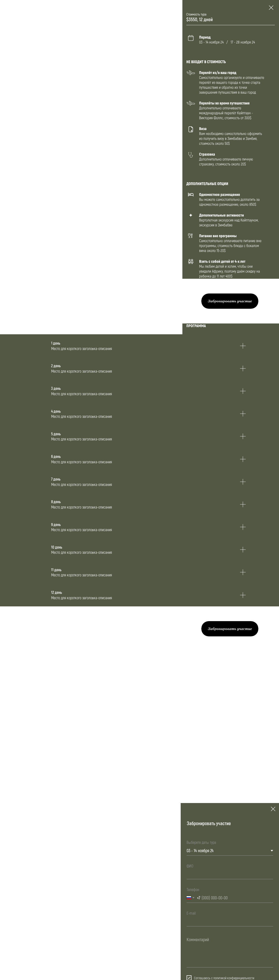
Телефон (193, 889)
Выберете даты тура (201, 842)
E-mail (191, 913)
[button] (230, 301)
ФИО (190, 866)
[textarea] (230, 951)
